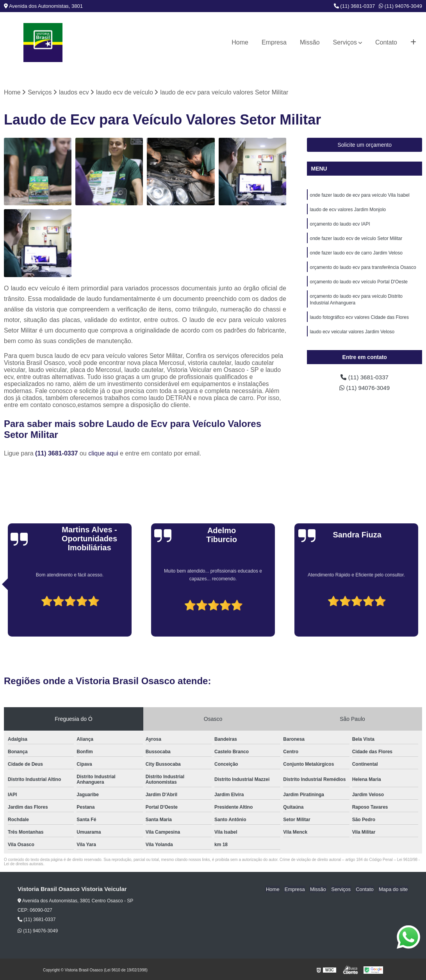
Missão (310, 42)
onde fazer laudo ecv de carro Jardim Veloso (356, 255)
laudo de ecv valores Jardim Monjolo (348, 210)
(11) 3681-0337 (355, 6)
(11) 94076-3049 (400, 6)
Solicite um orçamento (365, 145)
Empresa (274, 42)
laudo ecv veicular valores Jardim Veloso (352, 336)
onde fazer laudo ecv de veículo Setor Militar (356, 240)
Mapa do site (394, 890)
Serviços (345, 42)
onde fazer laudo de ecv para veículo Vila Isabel (359, 196)
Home (240, 42)
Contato (386, 42)
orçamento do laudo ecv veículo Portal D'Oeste (358, 285)
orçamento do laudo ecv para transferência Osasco (363, 270)
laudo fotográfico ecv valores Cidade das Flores (359, 321)
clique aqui (103, 454)
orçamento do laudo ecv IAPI (340, 225)
